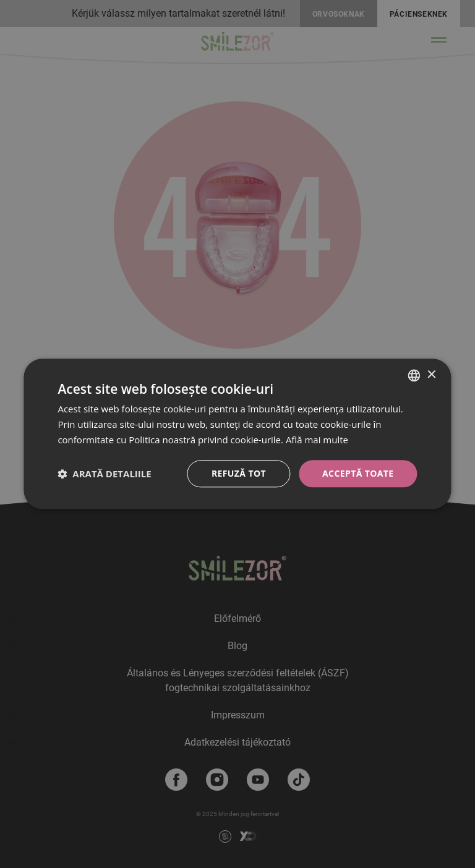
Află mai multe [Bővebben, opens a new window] (317, 440)
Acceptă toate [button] (358, 473)
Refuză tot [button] (239, 473)
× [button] (431, 375)
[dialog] (237, 434)
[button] (104, 474)
